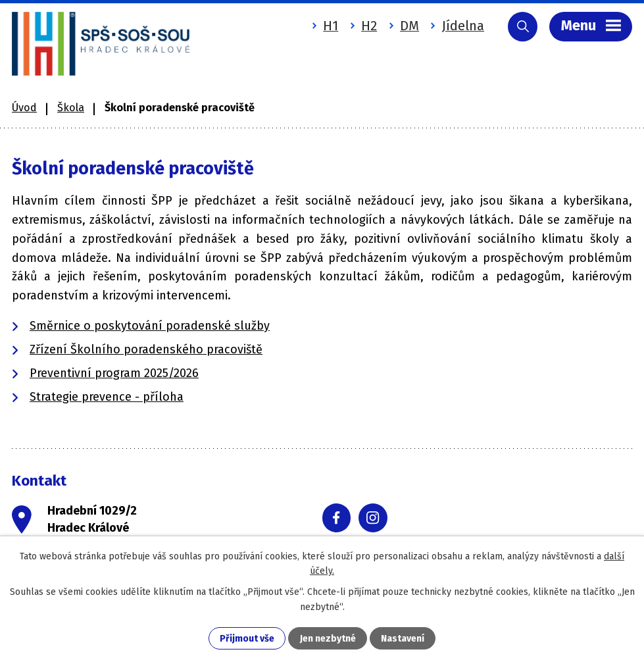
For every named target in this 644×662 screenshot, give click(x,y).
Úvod (24, 108)
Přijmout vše (247, 639)
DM (409, 26)
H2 (369, 26)
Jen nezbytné (328, 639)
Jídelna (463, 26)
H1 (331, 26)
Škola (71, 108)
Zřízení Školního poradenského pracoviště (146, 349)
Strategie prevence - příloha (107, 397)
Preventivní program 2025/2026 (114, 373)
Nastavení (403, 639)
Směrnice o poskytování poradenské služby (150, 326)
